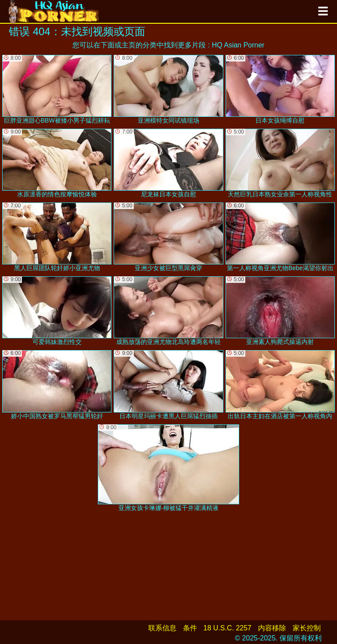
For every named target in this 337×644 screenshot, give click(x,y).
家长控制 (307, 628)
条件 (190, 628)
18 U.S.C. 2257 (228, 628)
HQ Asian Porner (238, 45)
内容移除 (272, 628)
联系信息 (162, 628)
